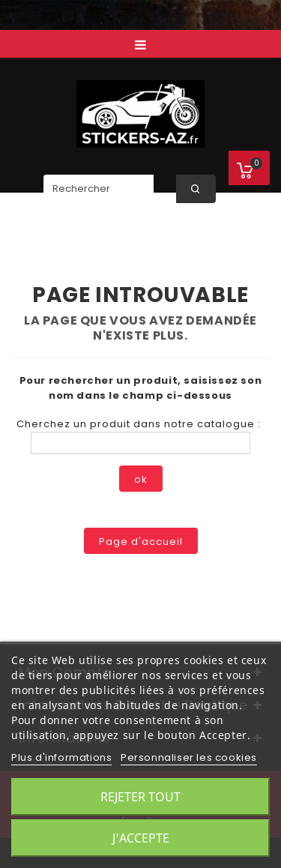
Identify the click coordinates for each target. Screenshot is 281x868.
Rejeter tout (140, 797)
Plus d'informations (61, 757)
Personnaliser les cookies (189, 757)
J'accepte (141, 838)
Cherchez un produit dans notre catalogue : (139, 424)
